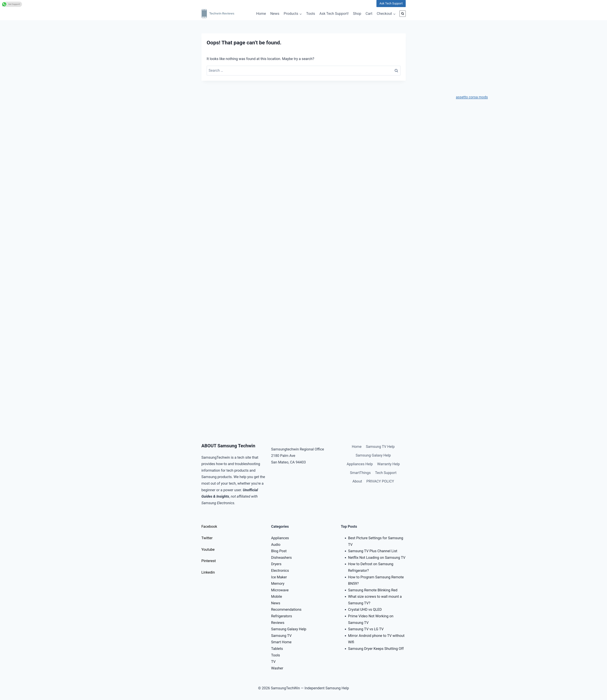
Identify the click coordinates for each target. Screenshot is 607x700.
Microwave (280, 590)
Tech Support (386, 473)
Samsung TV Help (380, 447)
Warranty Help (388, 464)
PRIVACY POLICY (380, 481)
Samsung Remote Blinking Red (373, 590)
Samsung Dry (359, 649)
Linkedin (208, 572)
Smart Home (281, 642)
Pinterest (209, 561)
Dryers (276, 564)
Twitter (207, 538)
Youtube (208, 549)
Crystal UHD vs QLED (365, 609)
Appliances (280, 538)
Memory (278, 584)
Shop (357, 14)
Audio (276, 545)
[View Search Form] (403, 14)
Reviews (278, 623)
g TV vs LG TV (372, 629)
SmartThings (360, 473)
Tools (311, 14)
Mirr (351, 636)
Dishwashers (282, 558)
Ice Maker (279, 577)
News (275, 14)
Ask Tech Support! (334, 14)
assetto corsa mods (472, 97)
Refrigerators (282, 616)
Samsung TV (281, 636)
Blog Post (279, 551)
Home (261, 14)
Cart (369, 14)
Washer (277, 668)
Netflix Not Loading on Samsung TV (377, 558)
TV (273, 662)
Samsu (354, 629)
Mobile (277, 597)
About (357, 481)
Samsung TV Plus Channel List (373, 551)
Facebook (209, 526)
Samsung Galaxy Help (373, 455)
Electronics (280, 571)
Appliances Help (360, 464)
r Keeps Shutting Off (387, 649)
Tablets (277, 649)
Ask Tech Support (391, 3)
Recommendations (286, 609)
